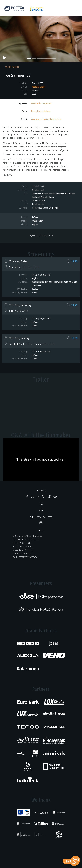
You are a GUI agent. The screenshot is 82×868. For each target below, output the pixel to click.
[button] (6, 39)
